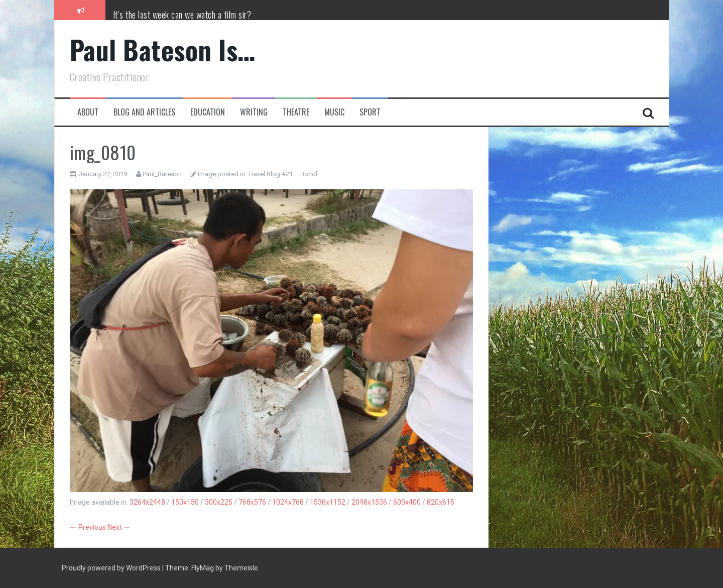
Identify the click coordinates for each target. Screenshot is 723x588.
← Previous (88, 527)
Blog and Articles (144, 112)
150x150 (185, 502)
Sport (370, 112)
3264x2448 (147, 502)
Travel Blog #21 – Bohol (283, 174)
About (88, 112)
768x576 (252, 502)
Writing (254, 112)
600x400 (407, 502)
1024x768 (288, 502)
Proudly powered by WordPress (112, 568)
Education (208, 112)
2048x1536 (369, 502)
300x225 (219, 502)
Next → (119, 527)
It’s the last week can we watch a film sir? (182, 15)
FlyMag (203, 568)
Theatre (296, 112)
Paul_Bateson (162, 174)
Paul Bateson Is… (163, 49)
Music (334, 112)
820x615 (441, 502)
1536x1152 (328, 502)
